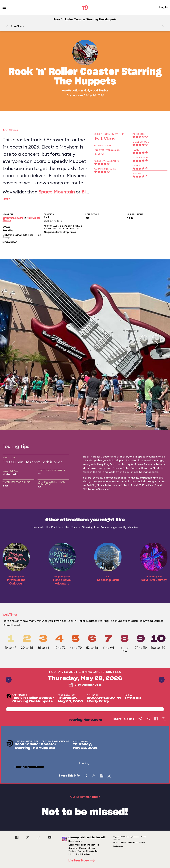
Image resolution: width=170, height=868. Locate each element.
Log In (163, 7)
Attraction (73, 90)
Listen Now (83, 861)
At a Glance (18, 26)
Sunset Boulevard (13, 218)
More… (7, 199)
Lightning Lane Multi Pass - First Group (22, 236)
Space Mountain (57, 192)
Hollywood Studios (96, 90)
